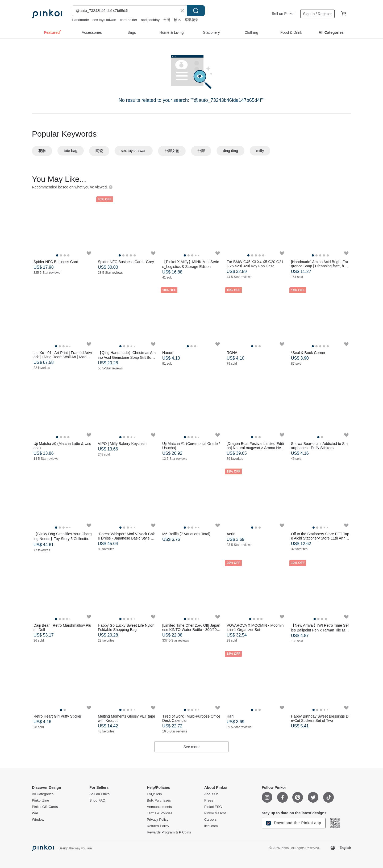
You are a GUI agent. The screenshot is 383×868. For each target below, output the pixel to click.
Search (196, 11)
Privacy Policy (158, 820)
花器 (42, 151)
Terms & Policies (160, 813)
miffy (260, 151)
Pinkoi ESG (213, 807)
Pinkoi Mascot (215, 813)
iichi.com (211, 826)
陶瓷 (99, 151)
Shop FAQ (97, 800)
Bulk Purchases (159, 800)
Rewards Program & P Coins (169, 832)
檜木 (177, 20)
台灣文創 (172, 151)
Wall (35, 813)
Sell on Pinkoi (283, 14)
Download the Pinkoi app (294, 823)
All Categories (43, 794)
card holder (129, 20)
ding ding (230, 151)
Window (38, 820)
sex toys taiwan (104, 20)
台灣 (167, 20)
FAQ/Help (154, 794)
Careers (210, 820)
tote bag (71, 151)
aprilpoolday (150, 20)
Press (209, 800)
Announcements (159, 807)
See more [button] (192, 747)
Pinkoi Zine (40, 800)
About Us (211, 794)
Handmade (80, 20)
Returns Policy (158, 826)
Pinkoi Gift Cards (45, 807)
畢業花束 (191, 20)
